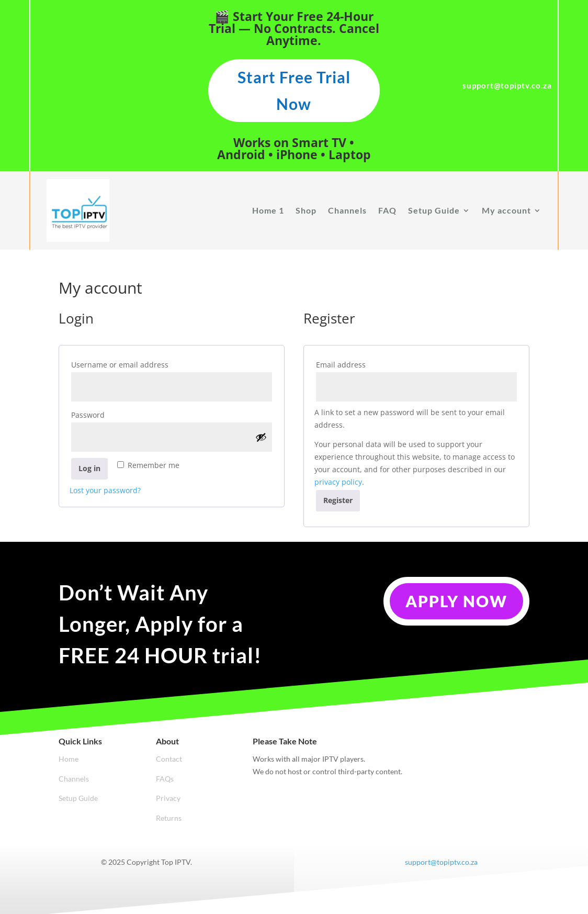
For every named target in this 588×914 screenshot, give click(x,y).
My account (506, 210)
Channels (347, 210)
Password (107, 414)
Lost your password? (105, 490)
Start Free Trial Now (294, 90)
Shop (306, 210)
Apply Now (456, 601)
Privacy (168, 798)
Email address (360, 364)
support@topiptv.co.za (441, 862)
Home (69, 759)
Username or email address (139, 364)
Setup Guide (434, 210)
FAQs (165, 779)
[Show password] (261, 437)
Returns (169, 818)
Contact (169, 759)
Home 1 (268, 210)
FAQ (387, 210)
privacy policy (338, 482)
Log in (89, 468)
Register (338, 500)
